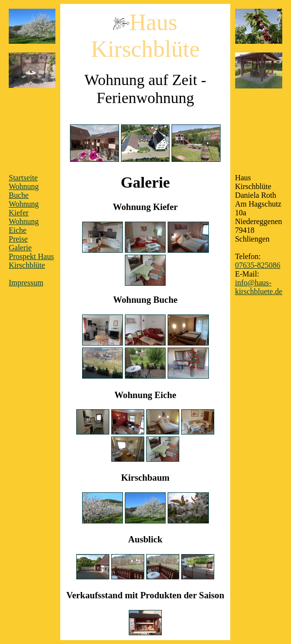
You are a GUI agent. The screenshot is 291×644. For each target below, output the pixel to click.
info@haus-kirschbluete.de (259, 287)
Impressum (26, 283)
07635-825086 (258, 265)
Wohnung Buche (24, 191)
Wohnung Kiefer (24, 208)
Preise (18, 239)
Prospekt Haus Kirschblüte (31, 261)
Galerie (20, 248)
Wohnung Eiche (24, 226)
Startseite (23, 178)
